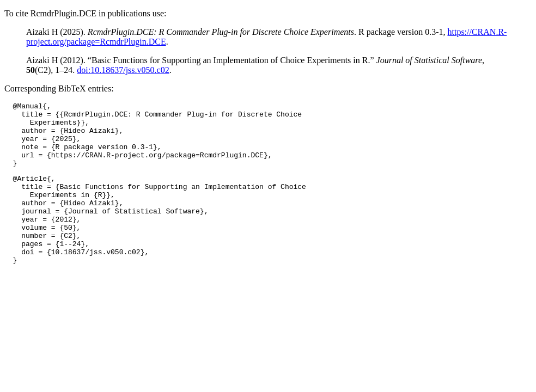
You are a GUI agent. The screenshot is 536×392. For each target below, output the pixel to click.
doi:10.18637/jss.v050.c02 (123, 70)
